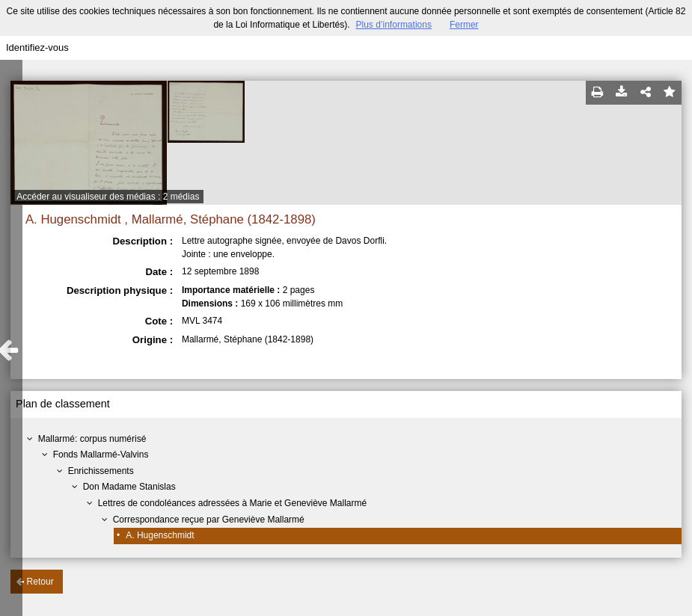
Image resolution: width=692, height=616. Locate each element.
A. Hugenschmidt (160, 535)
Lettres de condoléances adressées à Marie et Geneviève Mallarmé (233, 503)
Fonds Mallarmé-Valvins (101, 455)
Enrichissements (101, 471)
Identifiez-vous (37, 47)
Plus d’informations (394, 25)
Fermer (464, 25)
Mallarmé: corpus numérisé (92, 439)
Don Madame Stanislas (129, 487)
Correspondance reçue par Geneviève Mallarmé (209, 520)
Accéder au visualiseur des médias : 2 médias (108, 197)
